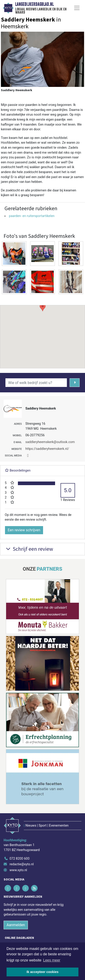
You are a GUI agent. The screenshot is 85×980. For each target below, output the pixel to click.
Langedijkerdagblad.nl (34, 4)
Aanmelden (16, 925)
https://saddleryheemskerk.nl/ (47, 449)
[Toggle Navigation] (77, 8)
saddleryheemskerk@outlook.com (50, 442)
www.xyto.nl (18, 870)
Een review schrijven (24, 530)
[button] (43, 332)
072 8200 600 (19, 859)
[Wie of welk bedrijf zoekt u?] (36, 383)
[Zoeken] (75, 383)
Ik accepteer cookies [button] (42, 972)
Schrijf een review (29, 549)
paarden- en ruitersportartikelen (32, 216)
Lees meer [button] (52, 960)
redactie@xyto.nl (22, 864)
